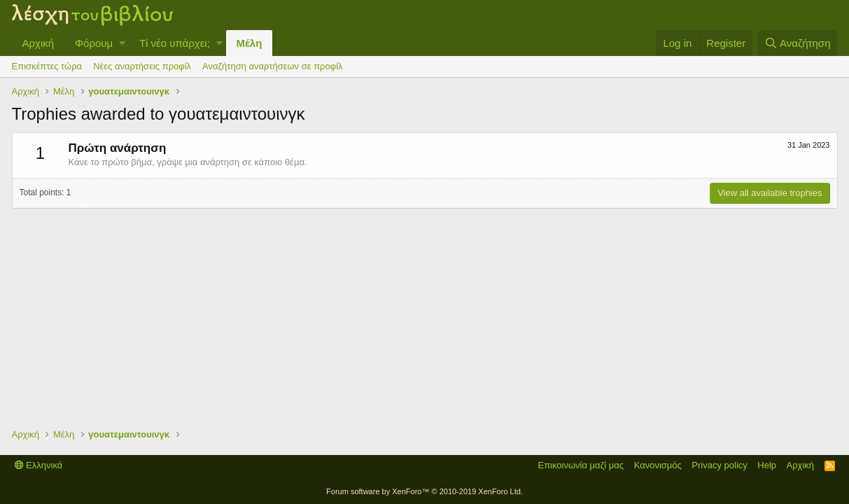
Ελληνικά (39, 465)
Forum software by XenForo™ (424, 491)
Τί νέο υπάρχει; (175, 43)
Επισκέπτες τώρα (47, 66)
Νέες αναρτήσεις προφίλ (142, 66)
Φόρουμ (94, 43)
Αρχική (38, 43)
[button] (122, 43)
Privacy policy (719, 465)
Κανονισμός (658, 465)
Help (767, 465)
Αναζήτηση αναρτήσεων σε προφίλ (272, 66)
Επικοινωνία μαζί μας (581, 465)
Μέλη (250, 43)
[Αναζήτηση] (798, 43)
